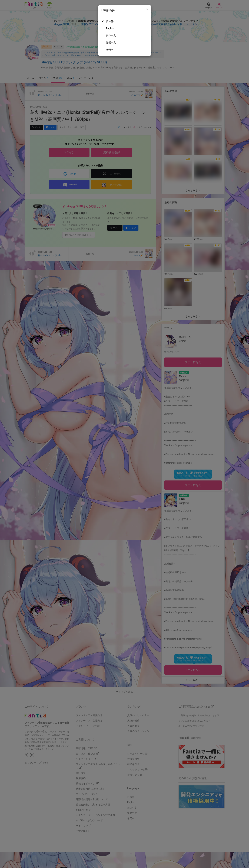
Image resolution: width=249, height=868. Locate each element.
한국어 (110, 50)
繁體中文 (111, 43)
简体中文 (111, 35)
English (110, 28)
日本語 (110, 21)
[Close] (147, 9)
